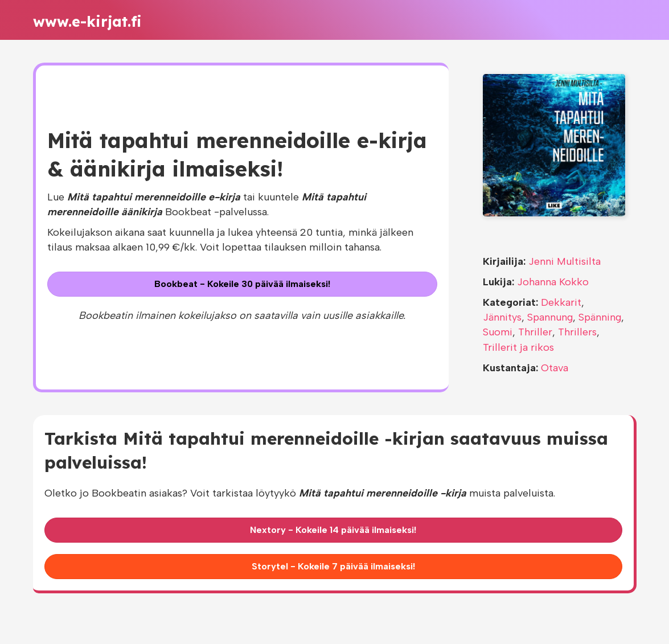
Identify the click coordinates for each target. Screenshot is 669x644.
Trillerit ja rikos (518, 347)
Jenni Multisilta (565, 261)
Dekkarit (561, 302)
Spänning (600, 317)
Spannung (550, 317)
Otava (555, 368)
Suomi (498, 332)
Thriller (535, 332)
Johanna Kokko (553, 282)
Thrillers (577, 332)
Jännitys (502, 317)
